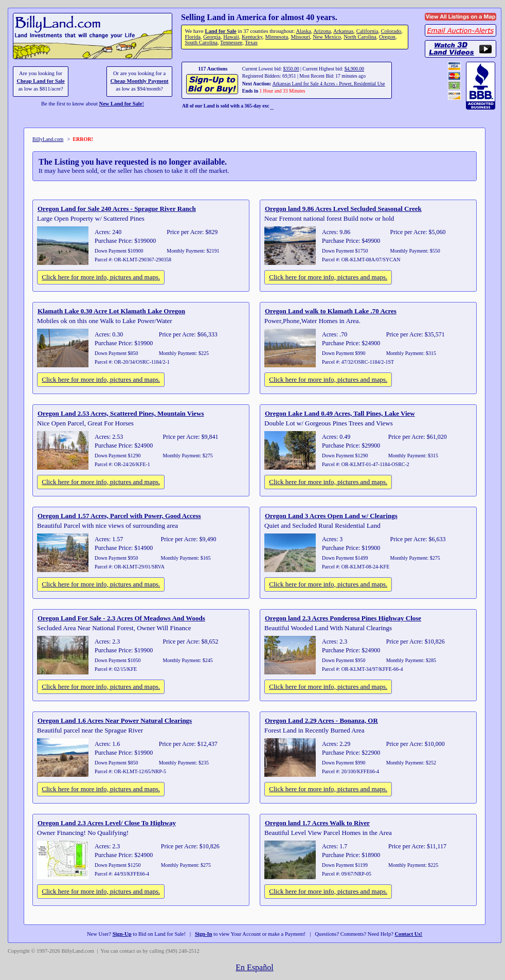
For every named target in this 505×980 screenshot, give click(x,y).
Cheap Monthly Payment (140, 81)
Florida (192, 37)
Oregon (387, 37)
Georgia (212, 37)
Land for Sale (220, 31)
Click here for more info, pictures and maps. (101, 277)
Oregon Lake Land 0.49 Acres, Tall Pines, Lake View (340, 413)
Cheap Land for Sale (40, 81)
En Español (254, 967)
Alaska (303, 31)
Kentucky (252, 37)
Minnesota (277, 37)
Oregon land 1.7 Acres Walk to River (317, 823)
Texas (251, 42)
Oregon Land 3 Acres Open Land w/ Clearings (331, 516)
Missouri (300, 37)
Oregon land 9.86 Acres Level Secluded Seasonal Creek (343, 209)
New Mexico (327, 37)
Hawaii (231, 37)
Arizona (322, 31)
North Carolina (360, 37)
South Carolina (201, 42)
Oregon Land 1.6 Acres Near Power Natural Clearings (115, 720)
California (367, 31)
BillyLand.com (48, 139)
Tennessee (231, 42)
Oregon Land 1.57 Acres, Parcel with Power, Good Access (119, 516)
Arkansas (343, 31)
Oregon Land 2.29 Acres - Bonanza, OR (321, 720)
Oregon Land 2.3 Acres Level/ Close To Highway (107, 823)
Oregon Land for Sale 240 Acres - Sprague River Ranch (117, 209)
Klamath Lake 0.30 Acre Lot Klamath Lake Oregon (111, 311)
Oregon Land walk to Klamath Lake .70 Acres (331, 311)
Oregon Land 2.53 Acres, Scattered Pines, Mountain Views (121, 413)
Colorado (391, 31)
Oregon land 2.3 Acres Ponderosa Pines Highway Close (343, 618)
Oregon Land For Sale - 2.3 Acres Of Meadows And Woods (121, 618)
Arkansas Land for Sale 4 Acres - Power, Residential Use (328, 84)
